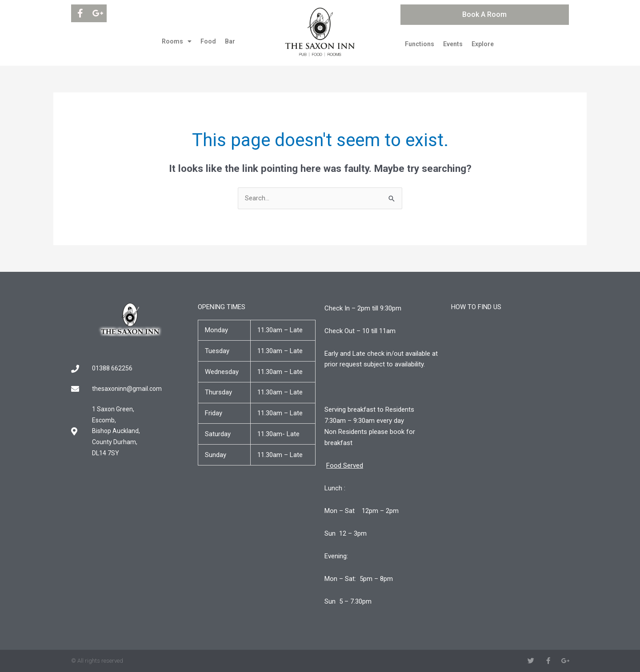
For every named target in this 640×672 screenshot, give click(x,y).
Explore (483, 44)
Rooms (177, 41)
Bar (230, 41)
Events (453, 44)
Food (208, 41)
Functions (420, 44)
